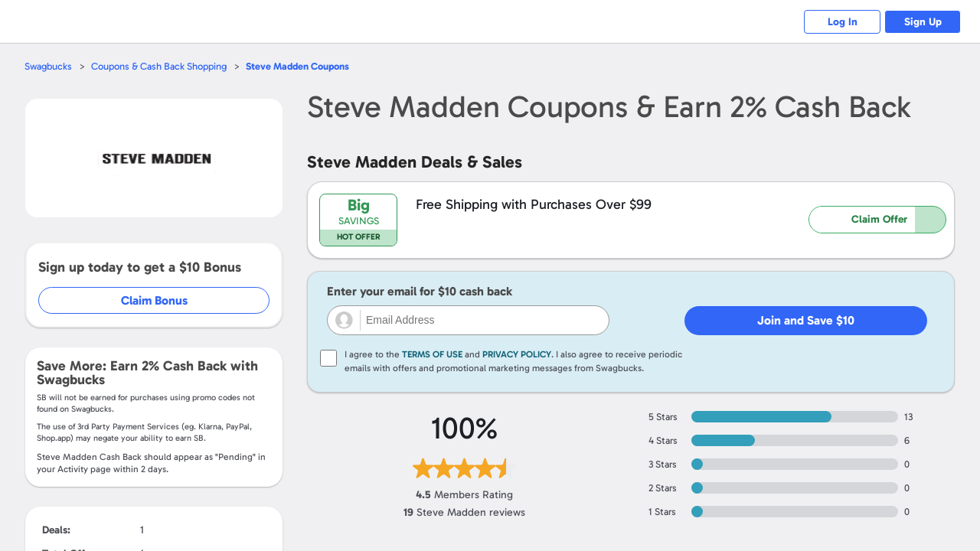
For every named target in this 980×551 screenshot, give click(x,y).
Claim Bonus (154, 300)
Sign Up (923, 22)
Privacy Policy (517, 354)
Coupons (297, 66)
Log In (843, 22)
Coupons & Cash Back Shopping (159, 66)
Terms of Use (432, 354)
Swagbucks (48, 66)
